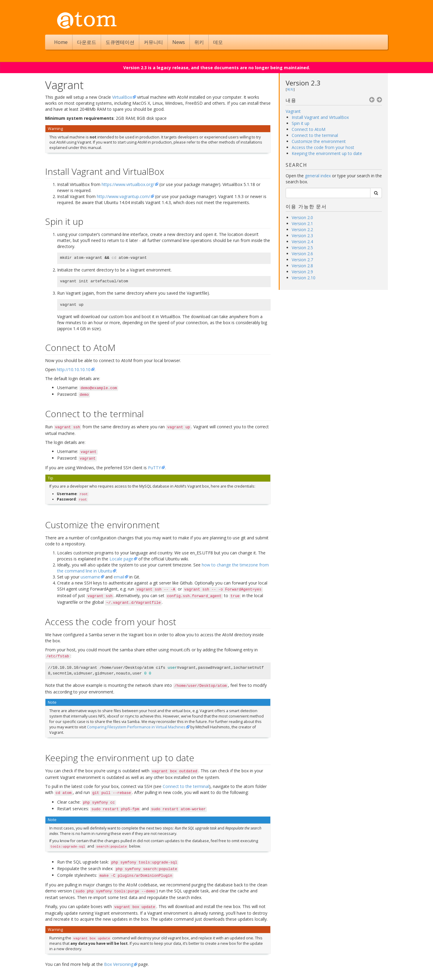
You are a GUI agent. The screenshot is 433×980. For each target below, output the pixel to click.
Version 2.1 (302, 223)
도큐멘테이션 (120, 42)
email (119, 577)
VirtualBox (122, 97)
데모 (218, 42)
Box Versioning (119, 964)
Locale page (121, 559)
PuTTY (154, 468)
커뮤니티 (153, 42)
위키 (199, 42)
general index (318, 176)
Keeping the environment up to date (327, 153)
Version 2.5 (302, 248)
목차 (290, 89)
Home (61, 42)
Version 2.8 (302, 266)
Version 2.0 (302, 217)
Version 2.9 (302, 272)
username (90, 577)
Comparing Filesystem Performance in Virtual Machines (136, 727)
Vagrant (293, 111)
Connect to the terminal (315, 135)
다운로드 (87, 42)
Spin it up (301, 123)
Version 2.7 (302, 260)
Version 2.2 (302, 229)
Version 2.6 (302, 254)
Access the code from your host (323, 147)
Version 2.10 (304, 278)
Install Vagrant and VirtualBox (320, 117)
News (179, 42)
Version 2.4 (302, 242)
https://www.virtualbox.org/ (128, 184)
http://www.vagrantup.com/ (123, 196)
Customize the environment (319, 141)
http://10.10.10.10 (74, 369)
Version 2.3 (303, 83)
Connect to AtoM (309, 129)
